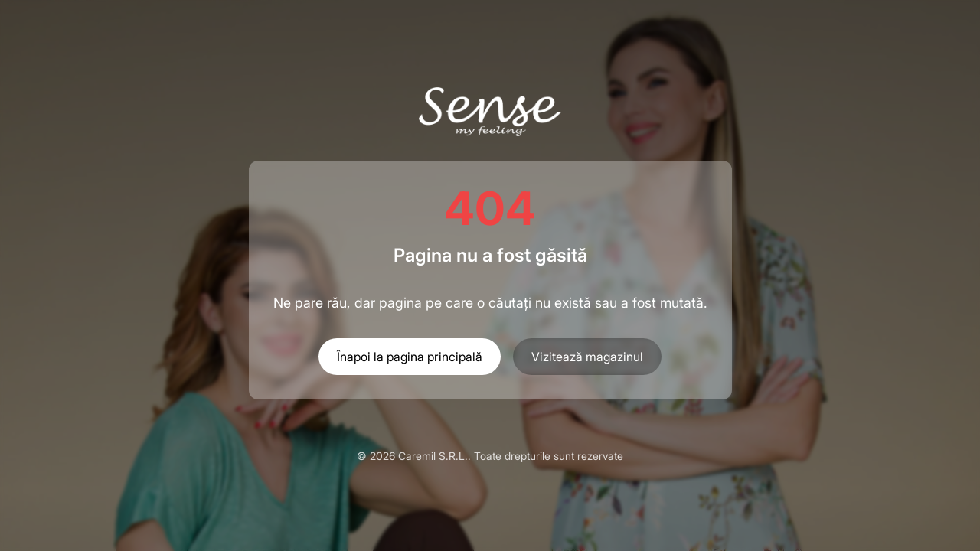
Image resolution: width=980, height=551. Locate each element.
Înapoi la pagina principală (410, 357)
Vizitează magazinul (587, 357)
